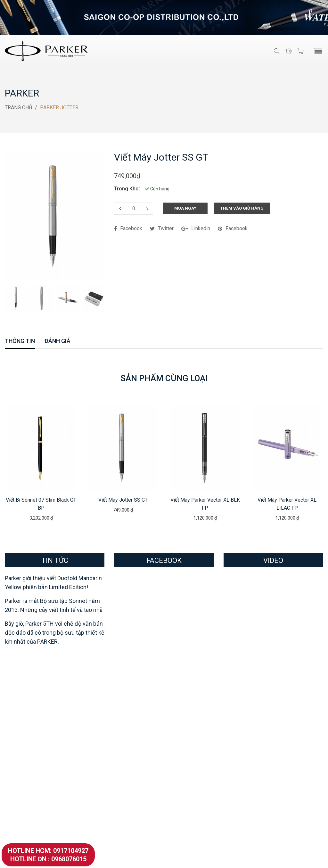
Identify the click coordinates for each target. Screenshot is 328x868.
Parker (22, 93)
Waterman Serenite (108, 710)
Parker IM (16, 760)
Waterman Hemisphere (112, 810)
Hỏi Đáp (178, 740)
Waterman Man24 (106, 740)
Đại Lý (176, 720)
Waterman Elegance (109, 770)
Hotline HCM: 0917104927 (48, 851)
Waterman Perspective (112, 800)
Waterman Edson (106, 750)
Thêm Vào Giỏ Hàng (242, 208)
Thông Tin (20, 341)
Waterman (103, 694)
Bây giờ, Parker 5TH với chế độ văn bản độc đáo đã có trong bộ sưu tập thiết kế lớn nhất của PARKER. (55, 632)
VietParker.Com (164, 857)
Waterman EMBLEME (111, 730)
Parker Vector (20, 780)
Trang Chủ (18, 107)
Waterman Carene (107, 790)
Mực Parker (18, 800)
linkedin (196, 228)
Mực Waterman (104, 820)
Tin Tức (177, 750)
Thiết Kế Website (199, 857)
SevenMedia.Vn (238, 857)
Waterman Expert (106, 780)
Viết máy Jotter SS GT (123, 500)
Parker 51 (16, 720)
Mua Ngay (185, 208)
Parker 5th (16, 740)
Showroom (181, 710)
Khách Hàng (182, 730)
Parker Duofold (22, 710)
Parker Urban (19, 770)
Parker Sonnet (21, 750)
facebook (128, 228)
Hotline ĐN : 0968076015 (48, 859)
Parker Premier (22, 730)
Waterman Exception (110, 760)
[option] (16, 298)
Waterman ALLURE (108, 720)
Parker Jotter (20, 790)
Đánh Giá (57, 341)
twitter (162, 228)
